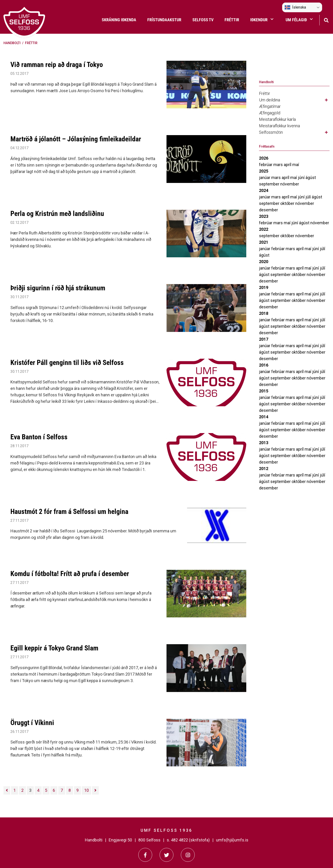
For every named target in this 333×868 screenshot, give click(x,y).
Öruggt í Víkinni (32, 723)
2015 (264, 391)
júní (302, 178)
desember (268, 210)
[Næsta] (95, 790)
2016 (264, 365)
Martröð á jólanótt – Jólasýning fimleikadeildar (76, 139)
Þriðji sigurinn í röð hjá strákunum (58, 288)
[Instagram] (188, 855)
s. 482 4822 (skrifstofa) (188, 840)
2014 (264, 417)
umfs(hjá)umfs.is (232, 840)
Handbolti (12, 43)
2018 (264, 313)
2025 (264, 171)
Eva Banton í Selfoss (39, 437)
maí (296, 165)
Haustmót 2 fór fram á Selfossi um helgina (69, 511)
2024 (264, 190)
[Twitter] (166, 855)
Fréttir (31, 43)
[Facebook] (145, 855)
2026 (264, 158)
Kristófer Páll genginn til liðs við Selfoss (67, 363)
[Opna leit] (326, 20)
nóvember (290, 184)
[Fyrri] (7, 790)
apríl (288, 165)
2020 (264, 262)
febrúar (266, 165)
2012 (264, 469)
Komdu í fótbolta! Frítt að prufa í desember (70, 574)
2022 (264, 229)
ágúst (311, 178)
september (270, 184)
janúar (265, 178)
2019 (264, 287)
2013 (264, 443)
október (288, 203)
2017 (264, 339)
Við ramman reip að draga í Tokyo (57, 65)
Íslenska (295, 7)
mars (279, 165)
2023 (264, 216)
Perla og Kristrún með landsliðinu (57, 214)
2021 (264, 242)
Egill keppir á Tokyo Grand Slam (54, 648)
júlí (309, 197)
